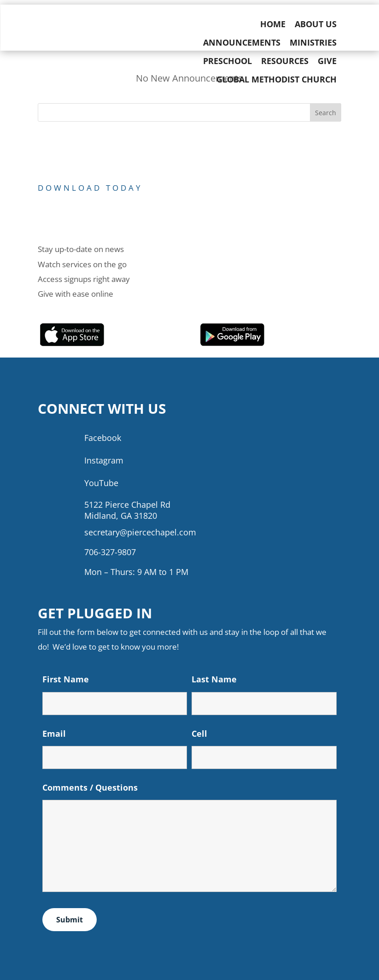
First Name (66, 679)
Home (278, 24)
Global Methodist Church (282, 79)
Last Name (214, 679)
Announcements (247, 42)
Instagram (104, 460)
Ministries (318, 42)
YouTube (101, 483)
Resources (290, 61)
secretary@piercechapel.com (140, 532)
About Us (321, 24)
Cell (199, 734)
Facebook (103, 438)
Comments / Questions (90, 787)
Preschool (233, 61)
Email (54, 734)
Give (332, 61)
